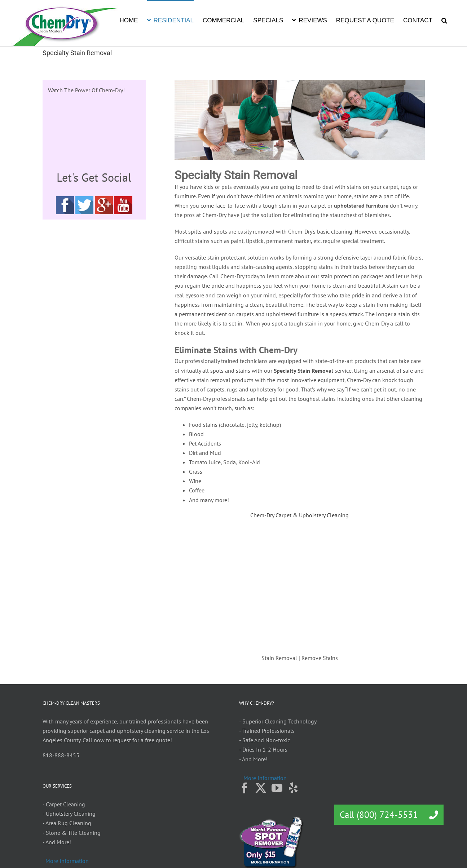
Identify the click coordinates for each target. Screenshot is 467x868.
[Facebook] (244, 788)
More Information (265, 778)
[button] (444, 20)
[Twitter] (261, 788)
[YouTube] (277, 788)
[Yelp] (293, 788)
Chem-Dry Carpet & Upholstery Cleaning (299, 515)
